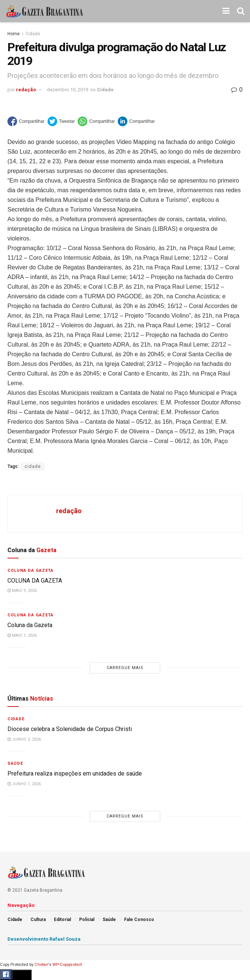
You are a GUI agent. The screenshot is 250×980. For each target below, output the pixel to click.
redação (26, 90)
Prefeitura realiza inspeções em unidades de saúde (75, 773)
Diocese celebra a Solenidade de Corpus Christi (70, 729)
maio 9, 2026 (22, 591)
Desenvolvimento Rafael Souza (44, 939)
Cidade (33, 34)
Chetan (41, 965)
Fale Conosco (139, 920)
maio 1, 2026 (22, 635)
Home (14, 34)
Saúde (15, 763)
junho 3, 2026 (24, 739)
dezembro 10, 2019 (67, 90)
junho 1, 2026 (24, 784)
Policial (87, 920)
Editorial (62, 920)
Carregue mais (125, 668)
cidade (33, 466)
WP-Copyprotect (67, 965)
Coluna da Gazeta (30, 571)
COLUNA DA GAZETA (35, 581)
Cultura (38, 920)
